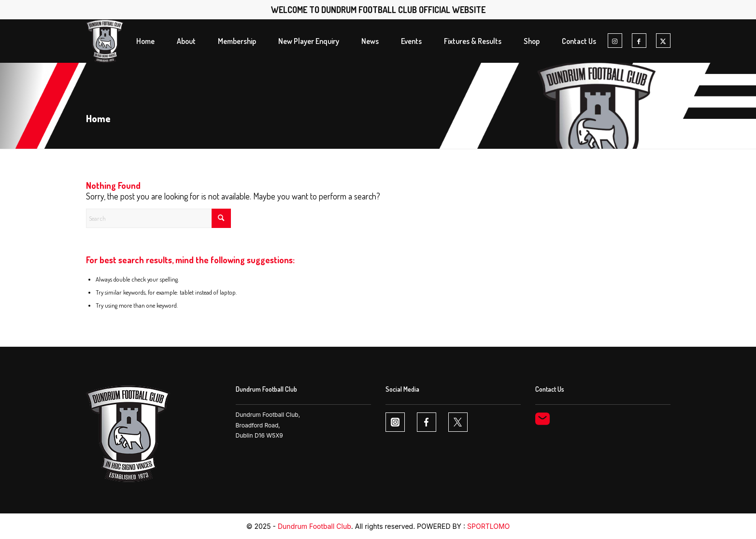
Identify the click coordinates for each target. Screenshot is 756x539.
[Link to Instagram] (615, 41)
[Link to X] (663, 41)
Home (98, 118)
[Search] (158, 218)
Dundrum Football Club (314, 526)
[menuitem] (145, 41)
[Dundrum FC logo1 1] (105, 41)
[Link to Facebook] (639, 41)
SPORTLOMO (488, 526)
